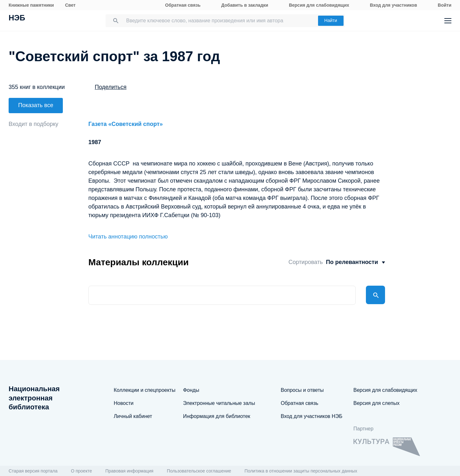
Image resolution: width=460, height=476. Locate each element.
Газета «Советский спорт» (126, 122)
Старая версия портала (33, 471)
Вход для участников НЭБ (312, 416)
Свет (70, 5)
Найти (331, 20)
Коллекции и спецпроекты (145, 390)
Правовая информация (129, 471)
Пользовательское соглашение (199, 471)
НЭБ (17, 18)
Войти (445, 5)
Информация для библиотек (217, 416)
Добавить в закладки (245, 5)
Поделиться (111, 87)
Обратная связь (183, 5)
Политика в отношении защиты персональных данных (301, 471)
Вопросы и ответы (302, 390)
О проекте (81, 471)
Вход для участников (394, 5)
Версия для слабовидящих (319, 5)
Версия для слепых (377, 403)
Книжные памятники (31, 5)
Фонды (191, 390)
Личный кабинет (133, 416)
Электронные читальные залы (219, 403)
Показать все (36, 105)
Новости (124, 403)
